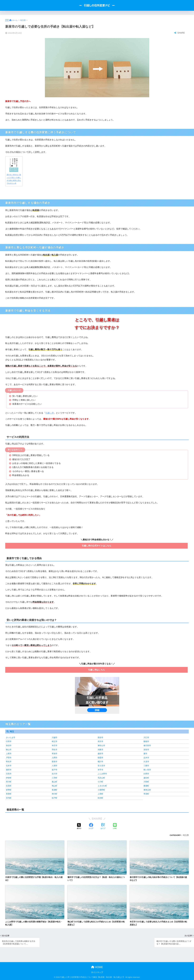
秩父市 (55, 741)
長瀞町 (55, 790)
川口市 (146, 737)
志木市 (146, 758)
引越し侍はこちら (97, 670)
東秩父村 (147, 790)
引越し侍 (50, 413)
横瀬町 (146, 786)
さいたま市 (11, 737)
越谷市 (100, 754)
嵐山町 (55, 782)
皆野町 (9, 790)
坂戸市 (55, 770)
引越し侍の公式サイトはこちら (97, 546)
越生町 (146, 778)
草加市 (55, 754)
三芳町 (55, 778)
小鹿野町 (101, 790)
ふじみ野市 (102, 774)
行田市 (9, 741)
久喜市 (146, 762)
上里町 (100, 794)
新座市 (55, 762)
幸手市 (100, 770)
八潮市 (55, 766)
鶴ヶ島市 (147, 770)
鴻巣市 (100, 749)
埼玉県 (186, 835)
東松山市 (101, 745)
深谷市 (146, 749)
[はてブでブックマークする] (103, 826)
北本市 (9, 766)
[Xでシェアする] (79, 826)
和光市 (9, 762)
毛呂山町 (101, 778)
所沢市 (100, 741)
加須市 (9, 745)
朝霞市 (100, 758)
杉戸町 (55, 798)
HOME (97, 967)
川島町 (146, 782)
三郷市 (146, 766)
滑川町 (9, 782)
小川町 (100, 782)
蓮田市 (9, 770)
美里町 (9, 794)
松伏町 (100, 798)
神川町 (55, 794)
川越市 (55, 737)
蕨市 (145, 754)
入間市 (55, 758)
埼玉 (12, 731)
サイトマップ (97, 972)
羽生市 (55, 749)
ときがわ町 (102, 786)
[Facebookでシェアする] (91, 826)
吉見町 (9, 786)
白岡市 (146, 774)
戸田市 (9, 758)
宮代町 (9, 798)
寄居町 (146, 794)
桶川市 (100, 762)
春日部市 (147, 745)
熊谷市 (100, 737)
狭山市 (9, 749)
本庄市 (55, 745)
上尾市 (9, 754)
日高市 (9, 774)
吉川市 (55, 774)
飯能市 (146, 741)
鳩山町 (55, 786)
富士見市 (101, 766)
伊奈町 (9, 778)
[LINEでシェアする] (115, 826)
